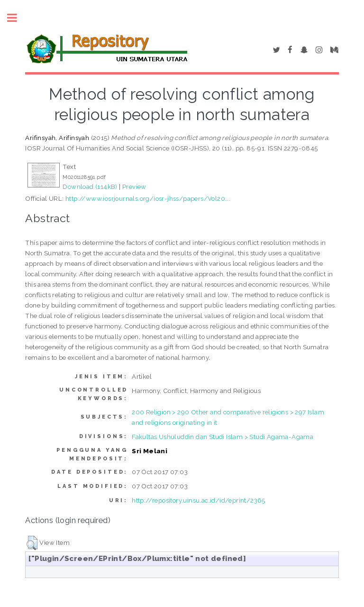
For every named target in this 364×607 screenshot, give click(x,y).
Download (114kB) (90, 187)
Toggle (17, 18)
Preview (134, 187)
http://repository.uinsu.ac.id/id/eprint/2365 (199, 500)
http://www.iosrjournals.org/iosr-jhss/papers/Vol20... (148, 198)
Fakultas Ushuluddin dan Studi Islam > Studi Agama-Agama (223, 437)
